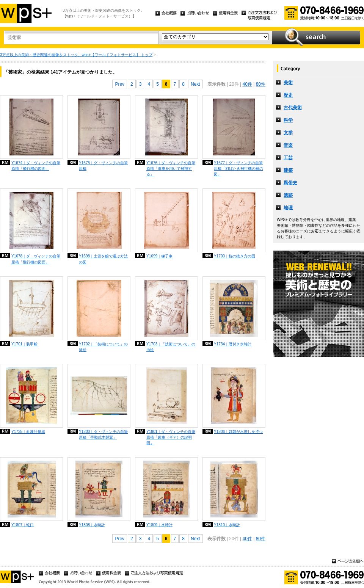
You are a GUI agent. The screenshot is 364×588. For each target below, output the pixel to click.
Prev (120, 84)
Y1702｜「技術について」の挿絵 (103, 347)
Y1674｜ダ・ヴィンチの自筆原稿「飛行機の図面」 (36, 166)
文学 (288, 133)
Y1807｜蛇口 (23, 525)
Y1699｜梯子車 (159, 256)
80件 (261, 84)
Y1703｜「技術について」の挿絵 (171, 347)
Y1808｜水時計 (92, 525)
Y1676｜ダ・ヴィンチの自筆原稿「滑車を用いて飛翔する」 (171, 169)
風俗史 (290, 183)
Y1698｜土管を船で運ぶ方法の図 (103, 259)
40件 (247, 84)
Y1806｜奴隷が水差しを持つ (238, 432)
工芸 (288, 158)
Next (195, 84)
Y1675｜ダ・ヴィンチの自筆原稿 (103, 166)
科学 (288, 120)
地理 (288, 208)
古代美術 (293, 108)
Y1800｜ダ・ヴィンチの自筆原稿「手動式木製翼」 (103, 434)
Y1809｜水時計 (159, 525)
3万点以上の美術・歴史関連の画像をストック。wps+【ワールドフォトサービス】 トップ (76, 55)
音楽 (288, 145)
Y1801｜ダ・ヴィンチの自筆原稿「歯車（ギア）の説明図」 (171, 437)
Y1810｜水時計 (227, 525)
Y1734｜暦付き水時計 (233, 344)
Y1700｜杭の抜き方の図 (235, 256)
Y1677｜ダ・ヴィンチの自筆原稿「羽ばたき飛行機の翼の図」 (238, 169)
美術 (288, 83)
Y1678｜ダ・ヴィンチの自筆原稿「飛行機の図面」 (36, 259)
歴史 (288, 95)
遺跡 (288, 195)
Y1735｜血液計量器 (28, 432)
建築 (288, 170)
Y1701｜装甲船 (24, 344)
